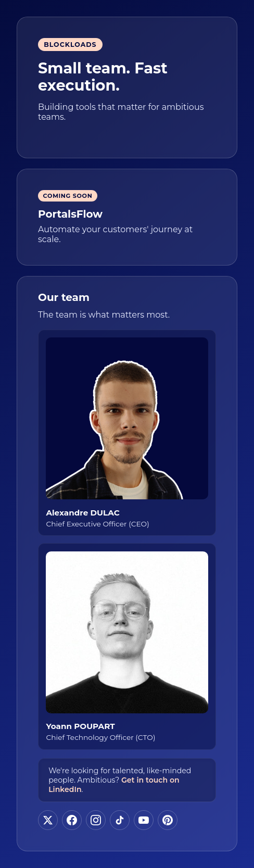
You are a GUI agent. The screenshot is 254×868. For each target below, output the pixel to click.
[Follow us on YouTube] (144, 820)
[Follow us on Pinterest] (168, 820)
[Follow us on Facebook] (72, 820)
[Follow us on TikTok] (120, 820)
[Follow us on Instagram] (96, 820)
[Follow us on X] (48, 820)
